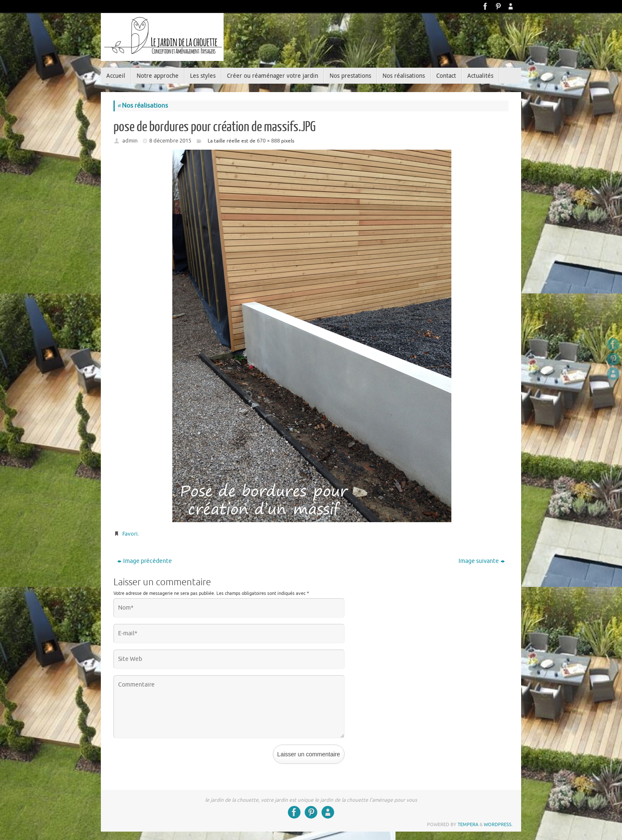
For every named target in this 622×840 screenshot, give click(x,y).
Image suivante (482, 561)
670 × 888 (268, 141)
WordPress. (498, 824)
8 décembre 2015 (170, 141)
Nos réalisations (143, 106)
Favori (130, 534)
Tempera (468, 824)
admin (130, 141)
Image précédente (145, 561)
